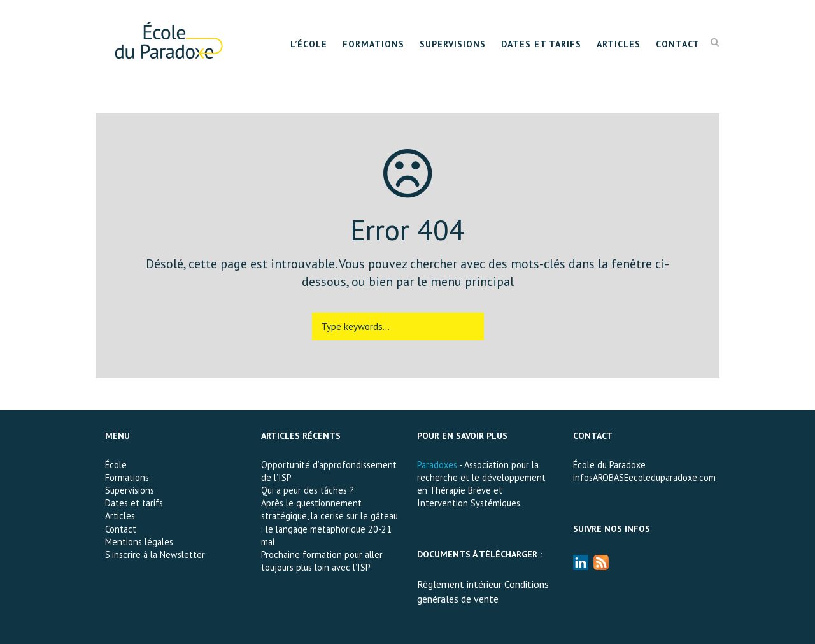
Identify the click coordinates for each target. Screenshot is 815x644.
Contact (678, 44)
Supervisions (453, 44)
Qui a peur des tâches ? (308, 490)
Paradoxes (437, 465)
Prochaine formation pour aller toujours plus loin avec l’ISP (322, 561)
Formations (373, 44)
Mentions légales (139, 542)
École (116, 465)
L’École (309, 44)
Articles (619, 44)
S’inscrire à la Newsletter (155, 555)
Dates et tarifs (541, 44)
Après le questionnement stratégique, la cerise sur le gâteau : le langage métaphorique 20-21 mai (330, 522)
